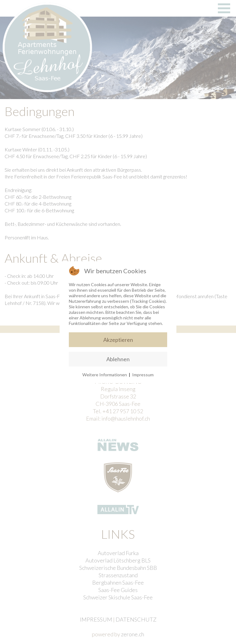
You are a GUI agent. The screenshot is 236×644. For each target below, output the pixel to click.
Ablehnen (118, 359)
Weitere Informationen (105, 375)
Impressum (143, 375)
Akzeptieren (118, 340)
